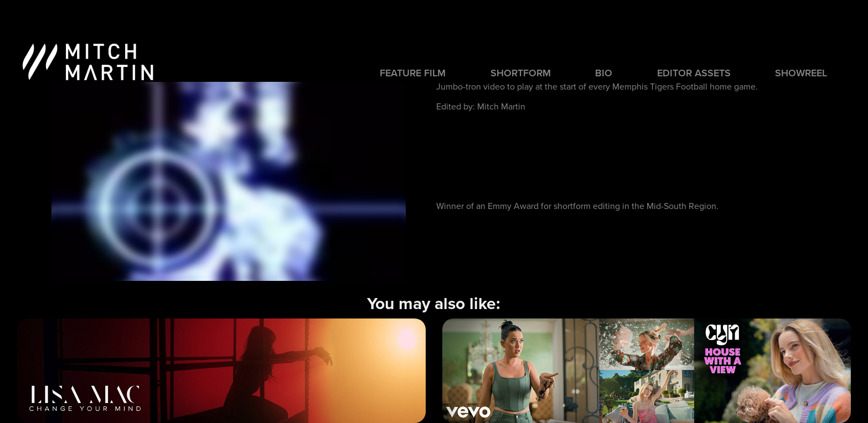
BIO (604, 73)
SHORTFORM (521, 73)
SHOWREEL (801, 73)
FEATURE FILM (413, 73)
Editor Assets (694, 73)
